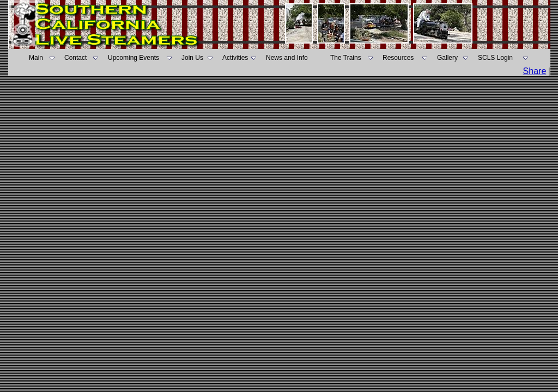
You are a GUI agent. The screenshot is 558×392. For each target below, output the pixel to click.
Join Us (192, 58)
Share (535, 71)
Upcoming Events (134, 58)
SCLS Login (495, 58)
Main (36, 58)
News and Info (287, 58)
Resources (398, 58)
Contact (75, 58)
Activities (235, 58)
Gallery (447, 58)
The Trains (346, 58)
